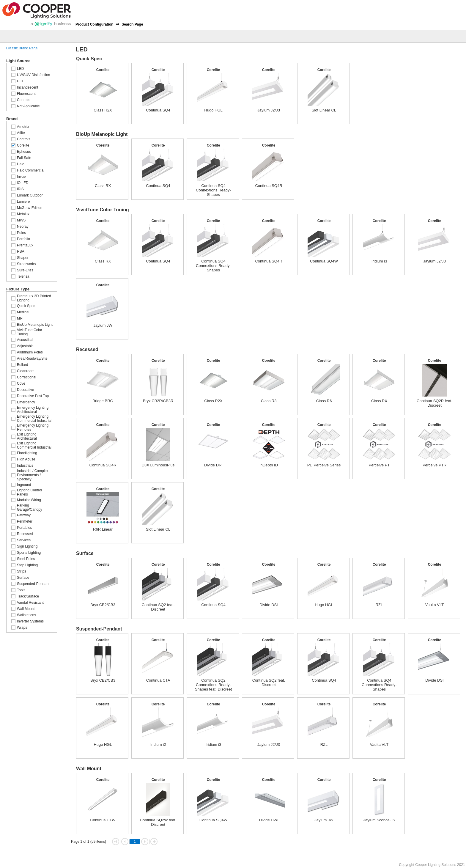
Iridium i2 (158, 744)
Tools (21, 590)
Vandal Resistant (30, 603)
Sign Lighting (27, 546)
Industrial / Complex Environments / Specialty (33, 475)
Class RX (103, 186)
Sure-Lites (25, 270)
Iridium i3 (379, 261)
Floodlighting (27, 453)
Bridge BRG (103, 401)
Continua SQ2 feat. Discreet (158, 607)
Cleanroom (26, 371)
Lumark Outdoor (30, 195)
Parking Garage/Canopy (30, 507)
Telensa (23, 276)
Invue (21, 177)
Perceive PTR (434, 465)
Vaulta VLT (434, 605)
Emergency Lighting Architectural (33, 410)
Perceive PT (379, 465)
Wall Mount (26, 609)
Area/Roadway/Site (32, 358)
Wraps (22, 628)
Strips (22, 571)
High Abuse (26, 459)
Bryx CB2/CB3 (103, 605)
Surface (23, 578)
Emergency (26, 402)
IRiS (20, 189)
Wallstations (26, 615)
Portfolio (23, 239)
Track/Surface (28, 596)
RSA (21, 251)
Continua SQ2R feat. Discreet (434, 403)
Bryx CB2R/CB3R (158, 401)
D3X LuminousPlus (158, 465)
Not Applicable (28, 106)
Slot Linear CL (324, 110)
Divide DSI (269, 605)
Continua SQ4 (158, 110)
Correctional (27, 377)
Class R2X (103, 110)
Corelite (23, 145)
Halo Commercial (31, 170)
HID (20, 81)
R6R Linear (103, 529)
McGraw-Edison (30, 208)
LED (20, 69)
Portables (25, 528)
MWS (21, 220)
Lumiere (23, 202)
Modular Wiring (29, 500)
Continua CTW (103, 820)
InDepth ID (269, 465)
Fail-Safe (24, 158)
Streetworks (26, 264)
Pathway (24, 515)
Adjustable (25, 346)
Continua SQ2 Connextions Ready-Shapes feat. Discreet (213, 685)
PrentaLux (25, 245)
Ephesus (24, 152)
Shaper (23, 258)
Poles (21, 233)
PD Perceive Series (324, 465)
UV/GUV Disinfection (33, 75)
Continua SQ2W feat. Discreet (158, 822)
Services (24, 540)
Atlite (21, 133)
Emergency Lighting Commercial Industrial (34, 419)
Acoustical (25, 340)
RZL (379, 605)
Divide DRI (213, 465)
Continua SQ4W (324, 261)
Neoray (23, 227)
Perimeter (25, 521)
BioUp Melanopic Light (35, 325)
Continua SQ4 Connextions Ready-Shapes (213, 190)
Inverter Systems (30, 621)
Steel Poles (26, 559)
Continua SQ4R (269, 186)
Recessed (25, 534)
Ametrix (23, 127)
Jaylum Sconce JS (379, 820)
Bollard (22, 365)
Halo (21, 164)
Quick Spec (26, 306)
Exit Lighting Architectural (27, 436)
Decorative (25, 390)
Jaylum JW (103, 325)
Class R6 (324, 401)
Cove (21, 383)
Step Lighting (27, 565)
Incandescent (27, 87)
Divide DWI (269, 820)
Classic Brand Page (22, 48)
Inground (24, 485)
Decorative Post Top (33, 396)
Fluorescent (26, 94)
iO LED (23, 183)
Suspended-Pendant (33, 584)
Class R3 (269, 401)
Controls (24, 100)
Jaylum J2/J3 (269, 110)
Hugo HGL (213, 110)
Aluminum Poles (30, 352)
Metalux (23, 214)
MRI (20, 318)
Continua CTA (158, 680)
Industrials (25, 466)
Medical (23, 312)
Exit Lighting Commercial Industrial (34, 445)
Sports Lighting (29, 553)
